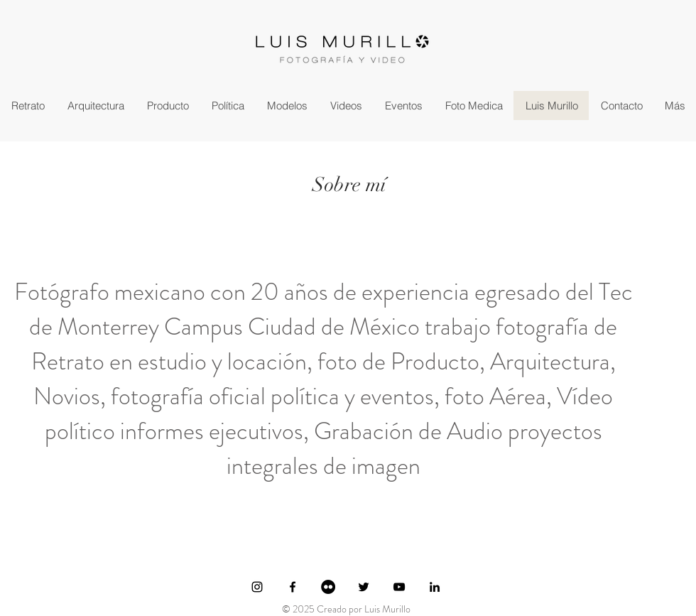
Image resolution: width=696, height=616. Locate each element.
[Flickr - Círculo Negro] (328, 587)
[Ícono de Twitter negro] (364, 587)
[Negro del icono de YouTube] (399, 587)
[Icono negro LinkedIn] (435, 587)
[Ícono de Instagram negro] (257, 587)
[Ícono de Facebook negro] (293, 587)
